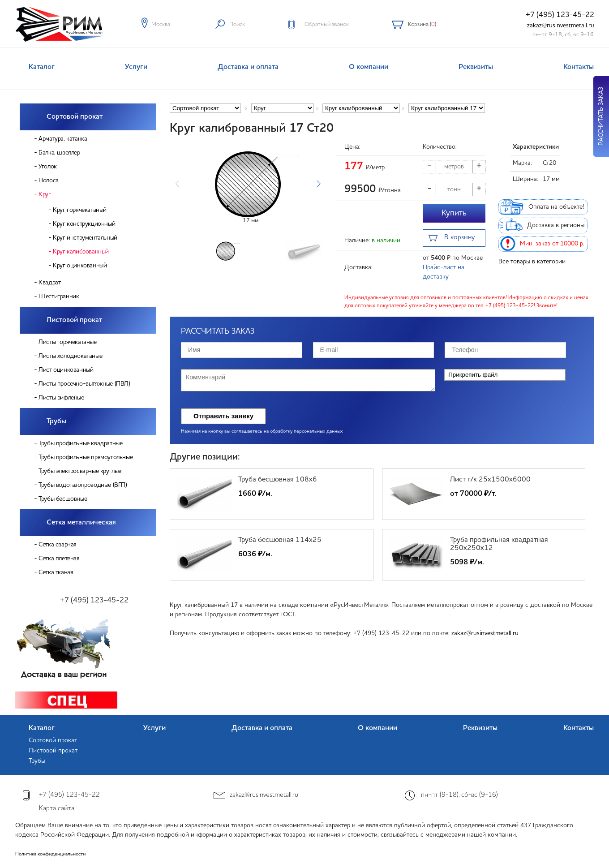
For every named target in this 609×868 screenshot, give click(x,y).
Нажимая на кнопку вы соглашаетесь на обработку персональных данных (262, 432)
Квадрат (49, 283)
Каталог (42, 67)
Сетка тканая (56, 572)
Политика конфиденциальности (50, 854)
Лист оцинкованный (66, 370)
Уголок (48, 167)
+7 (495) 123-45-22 (560, 15)
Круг (45, 194)
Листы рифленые (61, 398)
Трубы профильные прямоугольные (86, 457)
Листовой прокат (74, 320)
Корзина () (422, 24)
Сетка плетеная (59, 559)
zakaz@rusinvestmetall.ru (561, 26)
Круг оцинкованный (80, 266)
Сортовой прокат (75, 117)
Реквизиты (476, 67)
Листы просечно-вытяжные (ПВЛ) (84, 384)
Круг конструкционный (84, 224)
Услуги (136, 67)
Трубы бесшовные (63, 499)
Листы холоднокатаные (70, 356)
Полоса (49, 180)
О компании (369, 67)
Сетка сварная (58, 545)
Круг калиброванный (81, 252)
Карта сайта (57, 809)
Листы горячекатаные (67, 342)
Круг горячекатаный (80, 210)
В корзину (452, 238)
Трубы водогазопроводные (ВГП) (83, 485)
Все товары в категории (532, 262)
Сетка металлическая (81, 523)
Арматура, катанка (63, 139)
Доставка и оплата (248, 67)
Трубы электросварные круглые (80, 471)
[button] (319, 184)
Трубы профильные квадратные (80, 443)
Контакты (579, 67)
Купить (454, 213)
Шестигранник (59, 296)
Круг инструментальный (85, 238)
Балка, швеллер (59, 153)
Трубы (56, 421)
